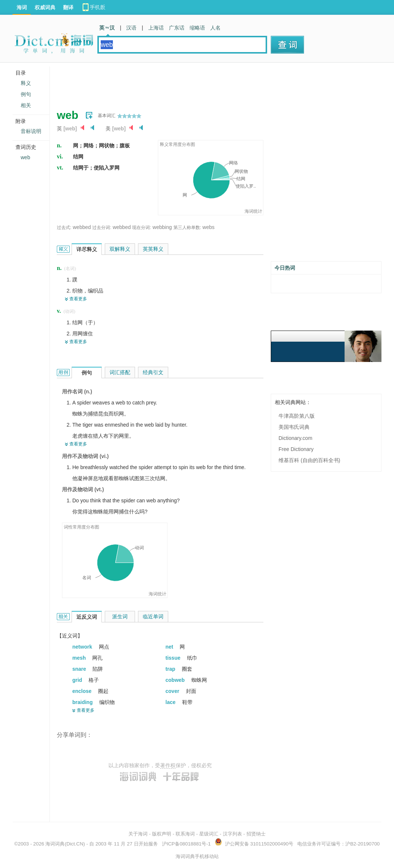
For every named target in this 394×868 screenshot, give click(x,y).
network (83, 647)
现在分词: (141, 228)
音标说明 (31, 131)
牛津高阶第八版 (297, 416)
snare (80, 669)
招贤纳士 (256, 834)
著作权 (168, 765)
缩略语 (197, 28)
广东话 (177, 28)
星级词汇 (209, 834)
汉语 (131, 28)
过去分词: (102, 228)
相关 (26, 105)
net (170, 647)
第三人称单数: (187, 228)
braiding (83, 702)
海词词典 (55, 844)
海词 (22, 7)
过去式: (64, 228)
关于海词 (138, 834)
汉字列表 (232, 834)
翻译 (68, 7)
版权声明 (162, 834)
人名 (215, 28)
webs (209, 227)
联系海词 (185, 834)
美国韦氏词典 (294, 427)
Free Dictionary (296, 449)
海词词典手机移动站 (197, 856)
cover (173, 691)
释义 (26, 83)
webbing (162, 227)
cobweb (176, 680)
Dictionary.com (295, 438)
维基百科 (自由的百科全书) (309, 460)
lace (171, 702)
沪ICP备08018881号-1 (186, 844)
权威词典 (45, 7)
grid (78, 680)
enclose (83, 691)
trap (171, 669)
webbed (82, 227)
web (25, 157)
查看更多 (78, 299)
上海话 (156, 28)
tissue (174, 658)
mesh (80, 658)
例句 (26, 94)
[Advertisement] (191, 83)
